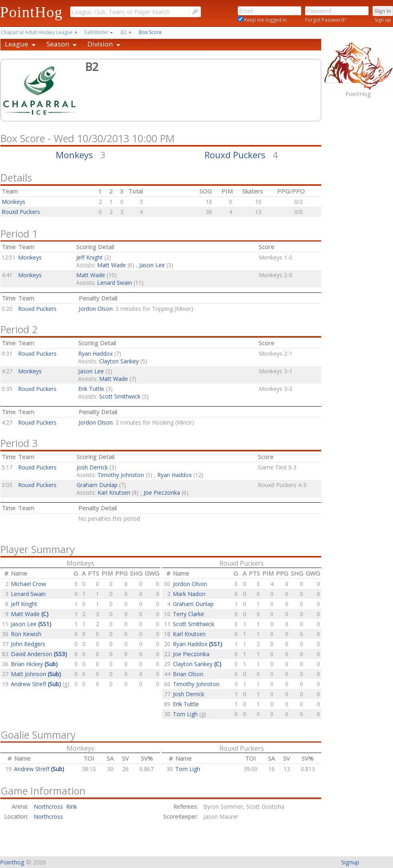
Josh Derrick (92, 467)
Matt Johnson (36, 674)
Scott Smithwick (120, 396)
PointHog (31, 12)
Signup (350, 862)
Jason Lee (152, 265)
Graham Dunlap (97, 485)
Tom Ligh (186, 714)
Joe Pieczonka (162, 492)
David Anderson (39, 654)
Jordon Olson (96, 309)
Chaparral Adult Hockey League (37, 32)
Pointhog (12, 862)
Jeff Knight (89, 257)
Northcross (48, 817)
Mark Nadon (189, 594)
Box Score (150, 32)
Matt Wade (111, 265)
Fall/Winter (97, 32)
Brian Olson (188, 674)
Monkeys (74, 155)
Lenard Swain (114, 283)
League (16, 44)
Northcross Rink (55, 807)
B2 (124, 32)
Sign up (383, 20)
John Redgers (28, 644)
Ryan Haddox (95, 353)
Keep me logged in (265, 20)
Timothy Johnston (121, 475)
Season (58, 44)
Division (100, 44)
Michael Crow (28, 584)
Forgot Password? (326, 20)
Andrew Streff (37, 684)
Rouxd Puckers (235, 155)
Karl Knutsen (114, 492)
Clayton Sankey (119, 361)
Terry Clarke (188, 614)
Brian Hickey (34, 664)
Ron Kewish (26, 634)
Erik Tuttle (91, 389)
